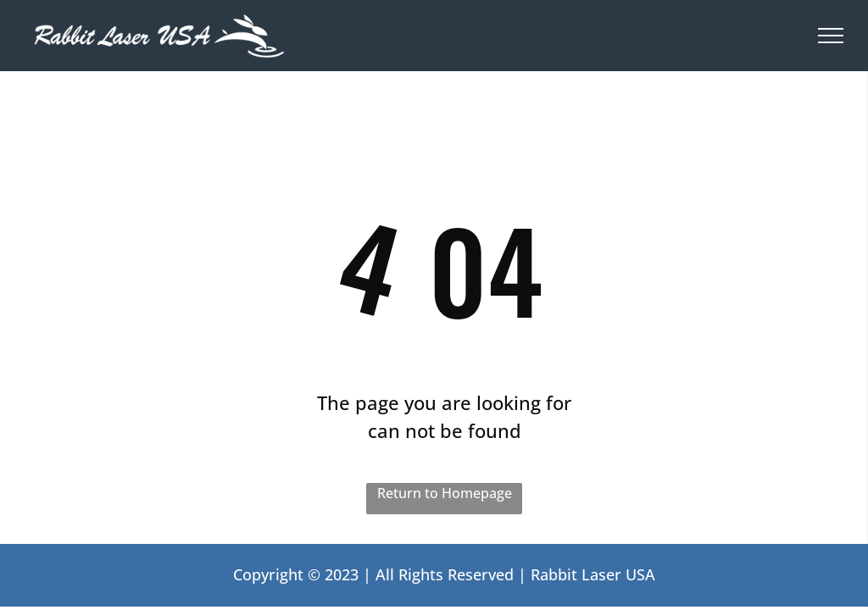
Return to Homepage (445, 493)
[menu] (831, 36)
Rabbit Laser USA (593, 574)
